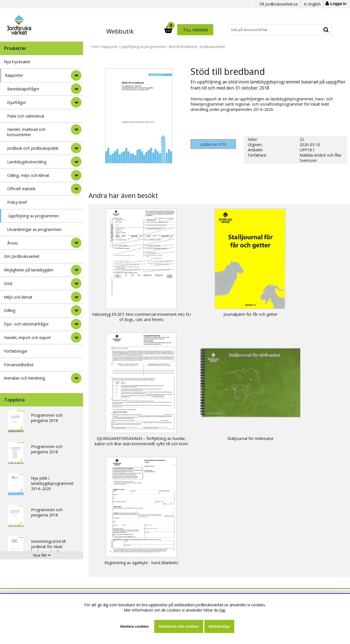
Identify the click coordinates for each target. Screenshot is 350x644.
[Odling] (76, 310)
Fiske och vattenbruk (26, 116)
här (222, 610)
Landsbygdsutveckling (27, 162)
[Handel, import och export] (76, 337)
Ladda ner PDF (213, 144)
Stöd (8, 283)
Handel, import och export (27, 338)
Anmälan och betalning (24, 378)
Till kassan (314, 30)
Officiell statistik (21, 189)
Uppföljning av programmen (34, 216)
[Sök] (199, 30)
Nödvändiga (219, 626)
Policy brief (17, 202)
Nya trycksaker (17, 62)
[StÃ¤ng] (76, 75)
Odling (10, 310)
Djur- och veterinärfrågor (26, 324)
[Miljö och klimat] (76, 297)
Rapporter (14, 75)
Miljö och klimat (18, 297)
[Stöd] (76, 283)
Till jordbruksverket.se (278, 4)
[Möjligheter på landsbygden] (76, 270)
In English (312, 4)
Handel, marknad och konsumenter (26, 132)
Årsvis (12, 243)
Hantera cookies (134, 626)
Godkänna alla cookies (179, 626)
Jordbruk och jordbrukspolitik (33, 148)
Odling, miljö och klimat (28, 175)
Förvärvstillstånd (19, 365)
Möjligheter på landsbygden (29, 270)
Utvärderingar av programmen (34, 229)
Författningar (16, 351)
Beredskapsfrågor (23, 89)
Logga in (338, 4)
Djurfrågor (17, 102)
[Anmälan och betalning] (76, 378)
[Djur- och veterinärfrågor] (76, 324)
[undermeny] (76, 89)
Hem (95, 47)
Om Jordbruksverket (22, 256)
